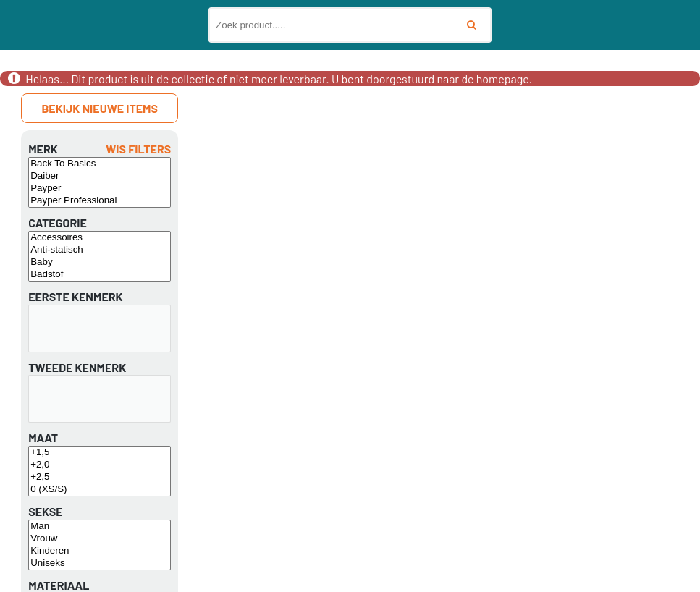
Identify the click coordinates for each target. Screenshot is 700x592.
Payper (100, 189)
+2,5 (100, 477)
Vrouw (100, 539)
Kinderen (100, 551)
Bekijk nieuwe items (100, 108)
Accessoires (100, 238)
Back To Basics (100, 164)
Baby (100, 262)
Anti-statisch (100, 250)
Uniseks (100, 563)
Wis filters (138, 149)
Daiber (100, 176)
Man (100, 527)
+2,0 (100, 465)
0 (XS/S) (100, 490)
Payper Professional (100, 201)
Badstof (100, 275)
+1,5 (100, 453)
